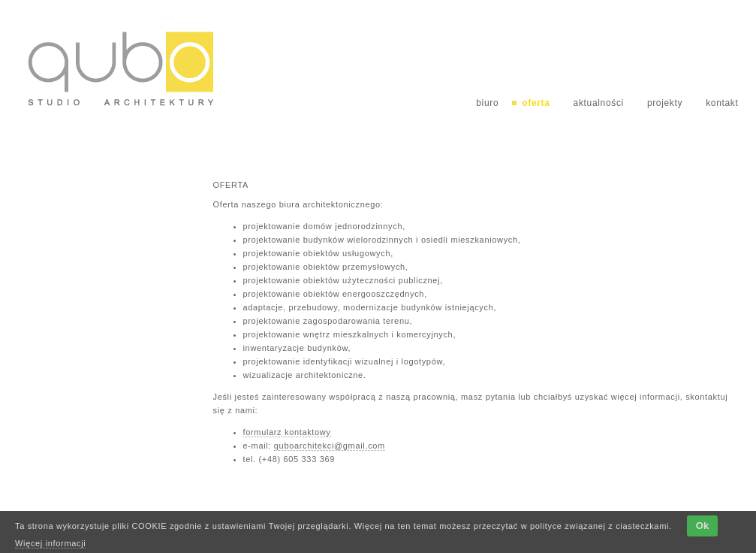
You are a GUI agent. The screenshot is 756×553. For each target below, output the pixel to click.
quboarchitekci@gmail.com (330, 446)
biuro (487, 103)
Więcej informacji (50, 543)
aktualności (599, 103)
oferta (536, 103)
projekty (665, 103)
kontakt (722, 103)
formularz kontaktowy (287, 432)
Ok (702, 526)
